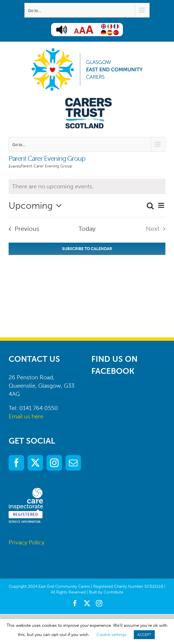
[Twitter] (35, 463)
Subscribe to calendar (87, 249)
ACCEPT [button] (144, 635)
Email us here (26, 416)
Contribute (114, 592)
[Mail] (73, 463)
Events (15, 166)
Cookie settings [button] (112, 635)
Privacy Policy (27, 542)
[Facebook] (16, 463)
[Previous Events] (22, 229)
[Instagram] (54, 463)
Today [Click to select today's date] (87, 229)
